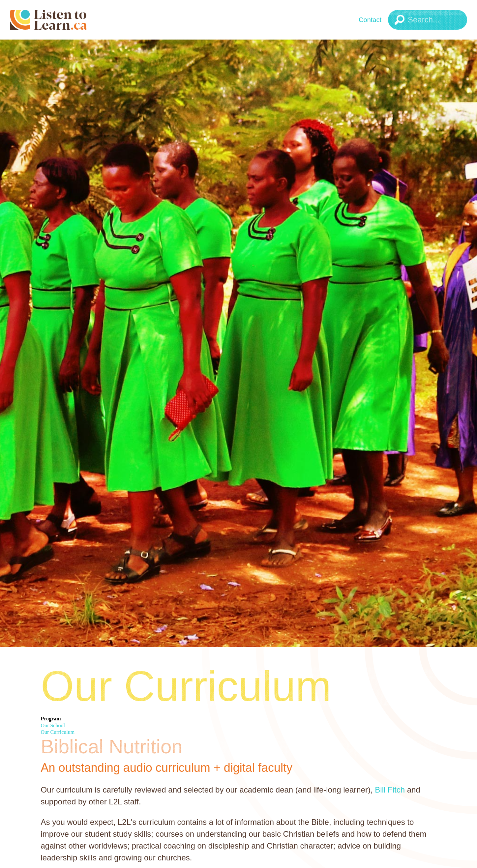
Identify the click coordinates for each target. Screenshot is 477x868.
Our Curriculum (58, 732)
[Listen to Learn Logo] (68, 20)
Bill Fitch (390, 790)
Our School (53, 725)
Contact (370, 20)
